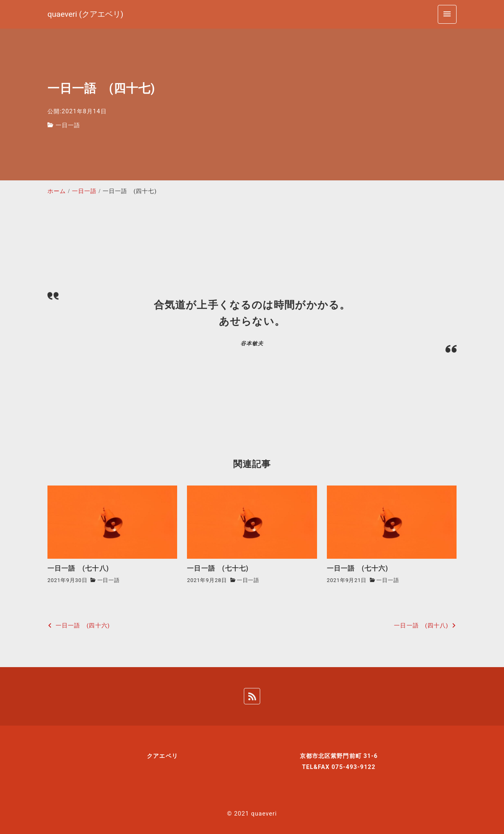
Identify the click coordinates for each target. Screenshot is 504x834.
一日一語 (68, 125)
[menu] (447, 14)
